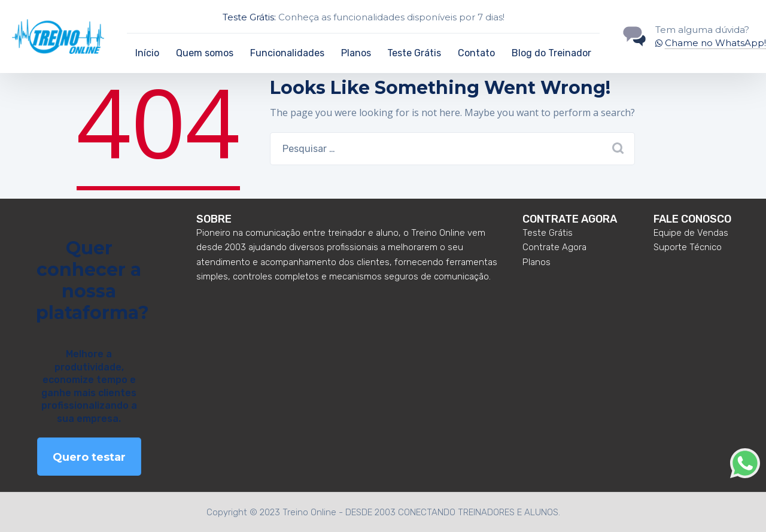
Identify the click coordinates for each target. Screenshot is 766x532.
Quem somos (205, 53)
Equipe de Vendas (691, 233)
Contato (476, 53)
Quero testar (89, 457)
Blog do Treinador (551, 53)
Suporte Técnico (688, 247)
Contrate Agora (554, 247)
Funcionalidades (287, 53)
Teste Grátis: (249, 17)
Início (147, 53)
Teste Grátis (414, 53)
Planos (356, 53)
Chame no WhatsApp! (715, 43)
